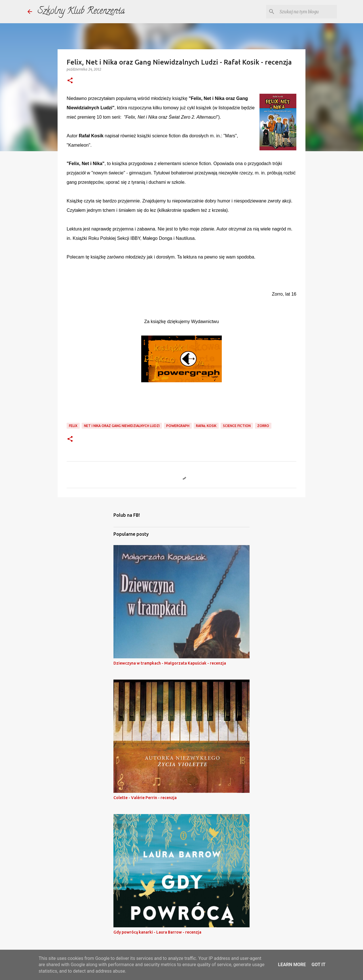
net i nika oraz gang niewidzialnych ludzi (122, 426)
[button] (70, 81)
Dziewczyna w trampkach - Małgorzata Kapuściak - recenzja (170, 663)
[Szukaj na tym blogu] (307, 12)
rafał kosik (206, 426)
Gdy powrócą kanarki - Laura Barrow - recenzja (157, 932)
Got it (318, 965)
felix (73, 426)
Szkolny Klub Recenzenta (81, 12)
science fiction (237, 426)
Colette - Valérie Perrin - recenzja (145, 798)
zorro (263, 426)
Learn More (292, 965)
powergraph (178, 426)
